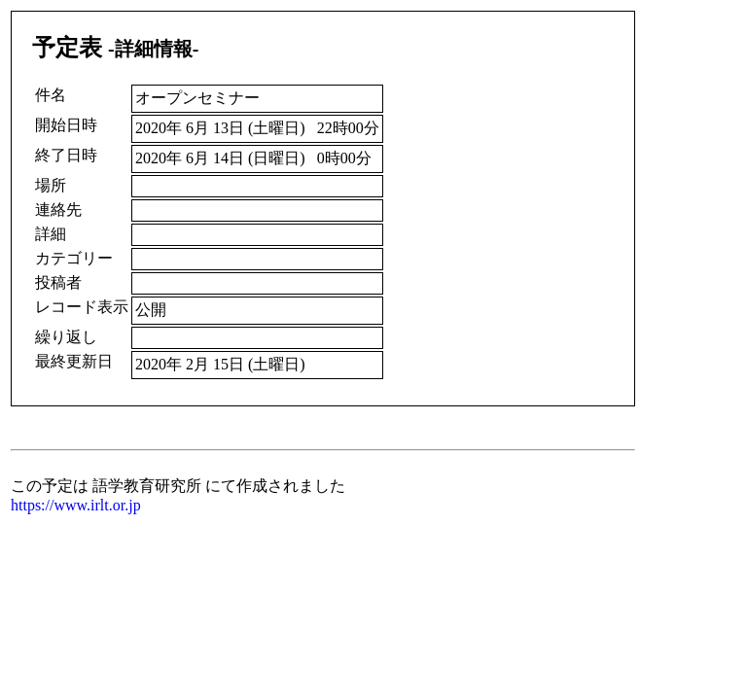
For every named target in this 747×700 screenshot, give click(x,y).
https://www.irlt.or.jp (76, 505)
